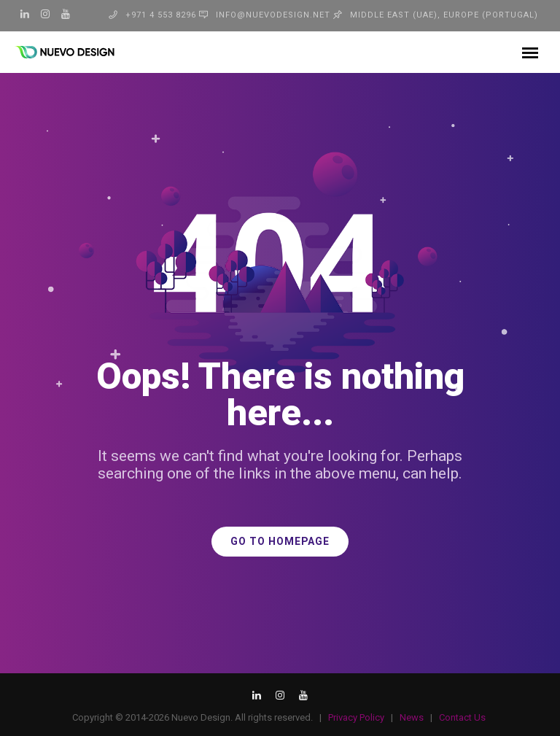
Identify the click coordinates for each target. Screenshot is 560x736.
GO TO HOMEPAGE (280, 542)
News (412, 717)
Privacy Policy (356, 717)
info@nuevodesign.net (273, 15)
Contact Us (462, 717)
